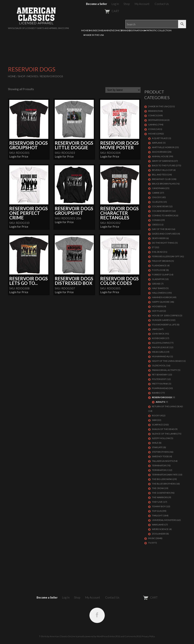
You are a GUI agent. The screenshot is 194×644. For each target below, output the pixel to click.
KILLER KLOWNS (160, 343)
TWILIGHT (157, 515)
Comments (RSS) (133, 636)
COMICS (117, 30)
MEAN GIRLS (158, 352)
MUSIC (93, 30)
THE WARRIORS (160, 497)
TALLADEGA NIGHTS (162, 461)
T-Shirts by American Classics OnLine (57, 636)
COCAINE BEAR (160, 206)
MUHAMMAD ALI (161, 356)
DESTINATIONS (137, 30)
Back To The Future (164, 165)
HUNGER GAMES (161, 320)
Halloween (159, 293)
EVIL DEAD (157, 252)
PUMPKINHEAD (160, 388)
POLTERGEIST (159, 379)
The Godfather (161, 493)
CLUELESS (157, 202)
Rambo (156, 393)
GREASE (156, 284)
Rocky (156, 415)
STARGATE (157, 447)
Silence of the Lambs (164, 434)
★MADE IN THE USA (93, 35)
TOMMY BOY (159, 506)
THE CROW (158, 488)
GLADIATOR (158, 279)
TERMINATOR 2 (160, 470)
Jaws (155, 329)
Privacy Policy (148, 636)
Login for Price (19, 156)
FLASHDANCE (159, 265)
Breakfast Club (161, 179)
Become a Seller (97, 4)
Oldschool (159, 365)
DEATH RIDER (159, 238)
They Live (157, 502)
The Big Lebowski (162, 479)
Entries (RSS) (114, 636)
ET (153, 247)
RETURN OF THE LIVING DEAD (167, 406)
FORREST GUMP (160, 275)
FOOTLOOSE (159, 270)
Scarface (157, 425)
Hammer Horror (162, 297)
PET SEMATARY (160, 375)
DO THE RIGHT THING (163, 243)
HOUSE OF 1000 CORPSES (165, 315)
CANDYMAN (158, 188)
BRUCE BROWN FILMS (163, 184)
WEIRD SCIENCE (160, 529)
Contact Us (162, 4)
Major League (160, 347)
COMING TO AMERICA (163, 215)
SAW (154, 420)
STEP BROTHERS (160, 452)
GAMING (107, 30)
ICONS (99, 30)
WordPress (102, 636)
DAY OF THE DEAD (161, 229)
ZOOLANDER (159, 534)
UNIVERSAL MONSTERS (164, 520)
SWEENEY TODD (160, 456)
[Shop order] (123, 90)
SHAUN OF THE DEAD (163, 429)
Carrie (156, 193)
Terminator (159, 465)
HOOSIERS (157, 306)
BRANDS (125, 30)
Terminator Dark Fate (165, 475)
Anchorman (159, 152)
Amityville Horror (163, 147)
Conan (156, 220)
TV (112, 30)
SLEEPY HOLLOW (161, 438)
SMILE (155, 443)
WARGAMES (158, 525)
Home (12, 76)
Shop (127, 4)
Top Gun (157, 511)
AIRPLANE (157, 143)
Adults (160, 402)
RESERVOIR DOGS (162, 397)
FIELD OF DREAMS (161, 261)
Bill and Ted (159, 175)
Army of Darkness (163, 161)
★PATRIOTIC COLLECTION (158, 30)
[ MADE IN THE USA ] (159, 106)
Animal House (160, 156)
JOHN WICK (158, 334)
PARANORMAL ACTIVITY (165, 370)
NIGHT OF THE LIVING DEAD (167, 361)
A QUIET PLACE (160, 138)
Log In (115, 4)
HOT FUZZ (157, 311)
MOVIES (86, 30)
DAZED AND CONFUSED (164, 234)
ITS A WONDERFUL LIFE (164, 325)
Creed (155, 225)
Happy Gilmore (161, 302)
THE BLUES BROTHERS (164, 484)
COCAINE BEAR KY (162, 211)
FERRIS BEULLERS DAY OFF (166, 256)
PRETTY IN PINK (160, 384)
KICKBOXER (158, 338)
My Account (142, 4)
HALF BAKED (159, 288)
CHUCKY (157, 197)
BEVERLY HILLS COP (162, 170)
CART (103, 11)
